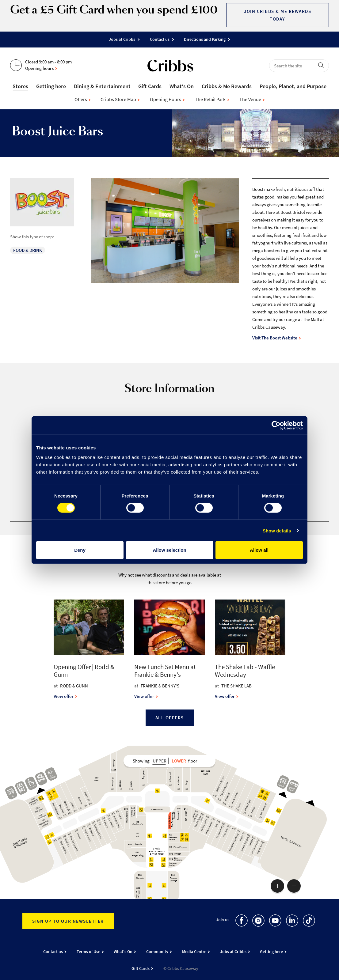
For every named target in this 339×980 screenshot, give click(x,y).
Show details (277, 530)
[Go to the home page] (170, 67)
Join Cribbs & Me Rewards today (278, 15)
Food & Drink (28, 250)
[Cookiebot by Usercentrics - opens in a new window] (276, 425)
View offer (65, 696)
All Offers (170, 718)
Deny (80, 550)
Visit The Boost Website (277, 338)
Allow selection (169, 550)
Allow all (259, 550)
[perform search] (322, 65)
